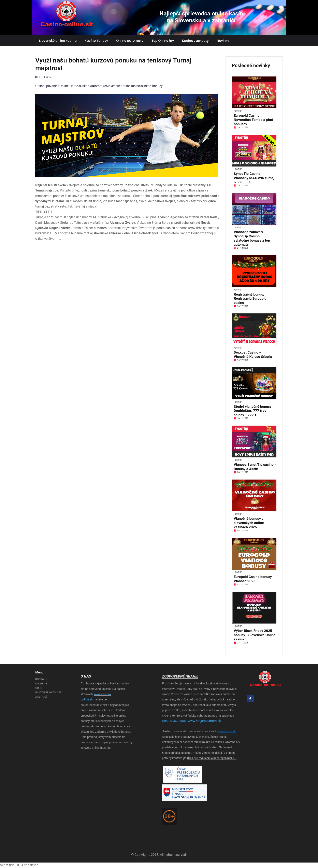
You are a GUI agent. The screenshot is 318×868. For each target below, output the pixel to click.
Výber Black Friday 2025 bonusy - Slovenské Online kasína (255, 635)
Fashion (238, 111)
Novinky (223, 41)
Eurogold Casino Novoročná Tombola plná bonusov (253, 120)
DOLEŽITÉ (41, 684)
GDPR (39, 688)
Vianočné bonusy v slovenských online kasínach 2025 (249, 523)
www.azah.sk (227, 731)
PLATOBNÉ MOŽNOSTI (49, 692)
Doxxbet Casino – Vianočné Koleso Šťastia (253, 354)
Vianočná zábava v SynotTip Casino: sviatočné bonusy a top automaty (252, 238)
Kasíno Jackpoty (195, 41)
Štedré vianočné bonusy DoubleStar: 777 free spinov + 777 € (253, 411)
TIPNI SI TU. (44, 212)
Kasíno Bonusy (96, 41)
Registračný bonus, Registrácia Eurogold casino (250, 299)
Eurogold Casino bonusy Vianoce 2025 (253, 579)
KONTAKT (41, 679)
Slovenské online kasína (58, 41)
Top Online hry (163, 41)
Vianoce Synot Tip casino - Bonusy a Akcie (255, 467)
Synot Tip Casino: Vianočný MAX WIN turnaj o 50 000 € (254, 178)
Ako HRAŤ (41, 697)
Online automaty (130, 41)
